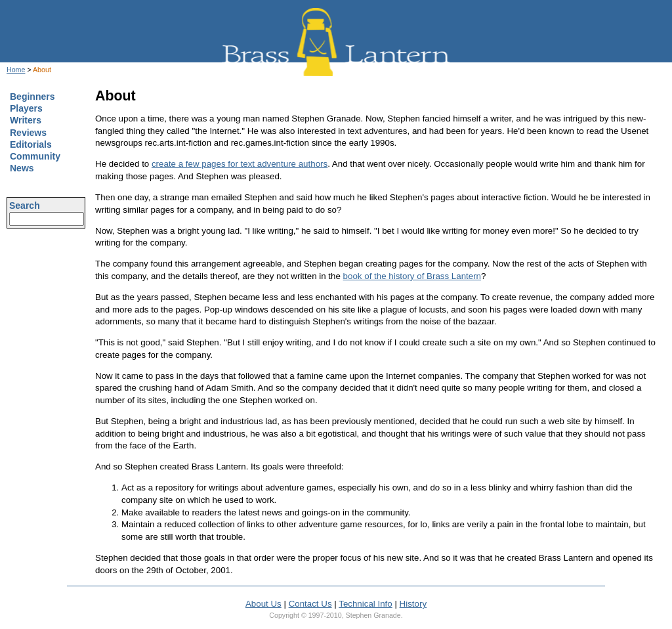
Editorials (31, 144)
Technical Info (366, 604)
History (413, 604)
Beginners (32, 97)
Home (16, 70)
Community (35, 156)
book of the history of (412, 276)
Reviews (28, 133)
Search (25, 206)
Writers (26, 120)
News (22, 168)
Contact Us (310, 604)
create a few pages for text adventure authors (240, 164)
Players (26, 108)
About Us (263, 604)
